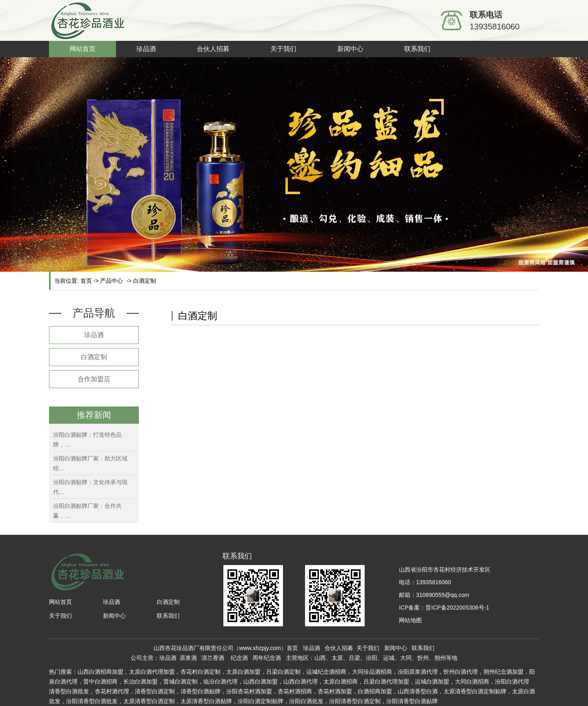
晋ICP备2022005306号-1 (457, 608)
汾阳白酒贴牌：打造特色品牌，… (87, 440)
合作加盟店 (94, 379)
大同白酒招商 (472, 681)
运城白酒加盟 (432, 681)
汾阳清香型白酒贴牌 (412, 701)
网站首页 (82, 49)
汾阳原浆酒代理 (418, 672)
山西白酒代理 (301, 681)
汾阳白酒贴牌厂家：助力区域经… (90, 463)
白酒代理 (226, 681)
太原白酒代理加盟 (152, 672)
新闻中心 (350, 49)
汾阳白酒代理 (512, 681)
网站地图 (410, 620)
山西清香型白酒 (418, 691)
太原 (329, 681)
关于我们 (283, 49)
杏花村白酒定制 (200, 672)
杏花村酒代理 (112, 691)
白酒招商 (346, 681)
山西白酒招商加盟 (100, 672)
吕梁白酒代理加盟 (386, 681)
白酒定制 (94, 357)
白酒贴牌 (200, 691)
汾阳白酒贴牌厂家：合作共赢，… (87, 511)
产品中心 (111, 281)
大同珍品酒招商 (372, 672)
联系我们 (417, 49)
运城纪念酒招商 (326, 672)
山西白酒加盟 (261, 681)
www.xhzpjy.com (260, 648)
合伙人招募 (213, 49)
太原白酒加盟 (243, 672)
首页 (86, 281)
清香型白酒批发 (69, 691)
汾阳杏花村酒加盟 (249, 691)
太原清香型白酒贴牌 (206, 701)
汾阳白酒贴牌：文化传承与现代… (90, 487)
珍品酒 (146, 49)
